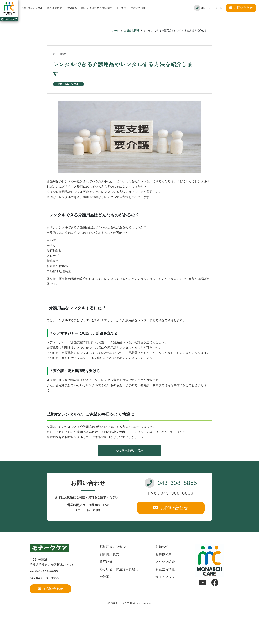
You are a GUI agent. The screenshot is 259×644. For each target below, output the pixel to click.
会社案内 (121, 8)
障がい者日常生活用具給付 (96, 8)
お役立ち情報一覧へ (129, 450)
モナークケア (122, 603)
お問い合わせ (241, 8)
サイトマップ (165, 577)
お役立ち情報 (138, 8)
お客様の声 (163, 554)
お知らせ (162, 547)
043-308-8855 (208, 8)
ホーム (115, 31)
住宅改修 (72, 8)
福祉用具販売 (55, 8)
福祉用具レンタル (33, 8)
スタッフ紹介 (165, 562)
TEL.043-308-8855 (44, 571)
